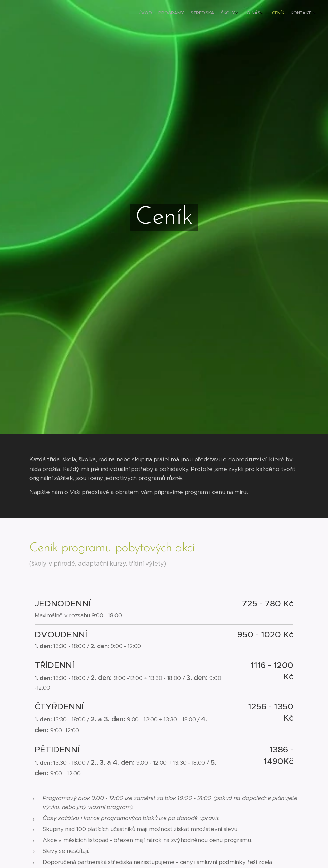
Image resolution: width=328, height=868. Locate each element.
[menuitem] (261, 14)
